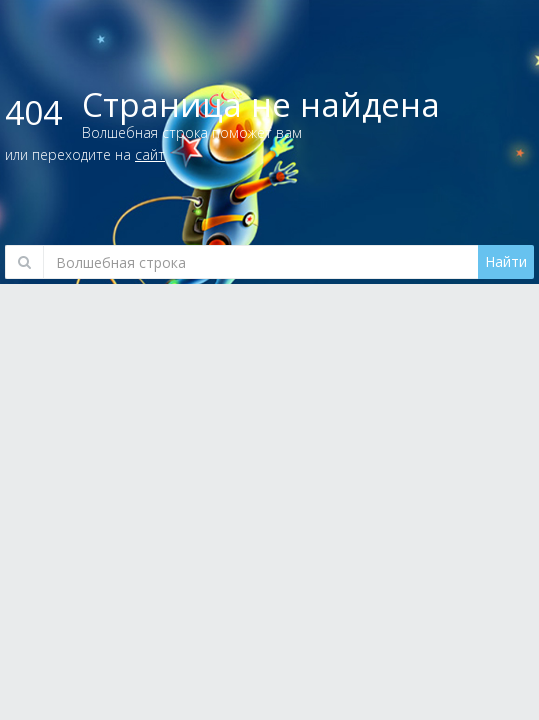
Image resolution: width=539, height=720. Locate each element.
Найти (506, 261)
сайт (150, 154)
